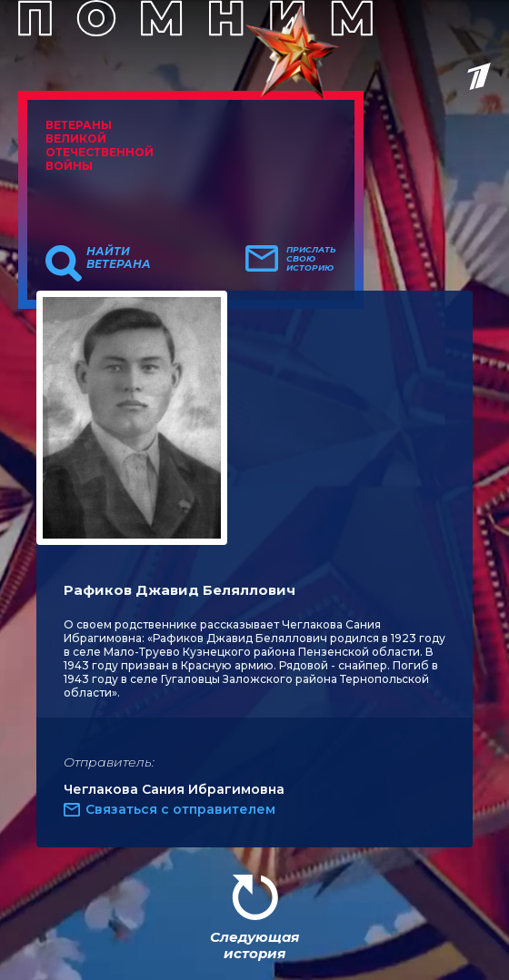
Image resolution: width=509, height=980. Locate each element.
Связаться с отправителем (180, 809)
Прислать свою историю (311, 259)
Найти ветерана (119, 258)
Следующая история (254, 945)
